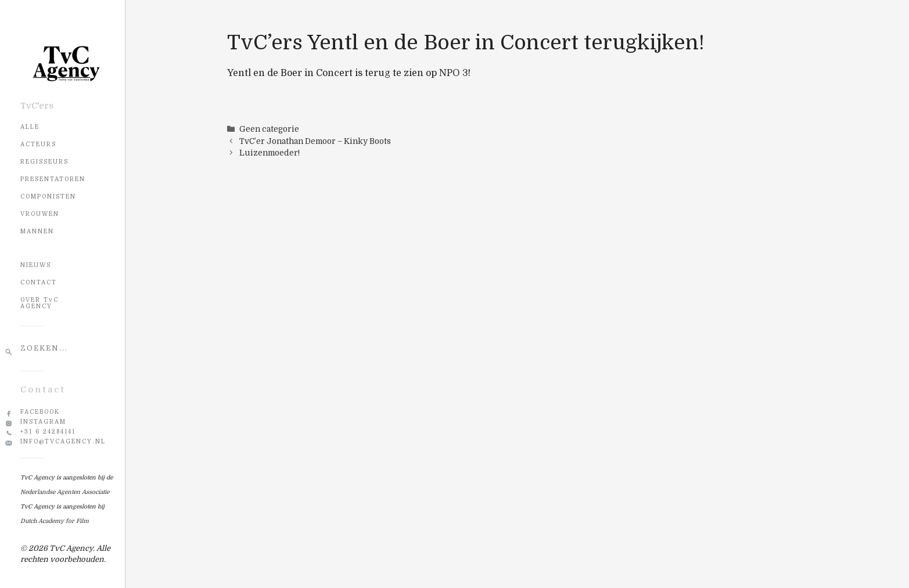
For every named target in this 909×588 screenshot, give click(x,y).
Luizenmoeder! (270, 153)
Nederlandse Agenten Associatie (65, 492)
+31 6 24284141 (48, 432)
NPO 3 (454, 73)
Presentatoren (53, 179)
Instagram (43, 422)
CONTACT (39, 282)
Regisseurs (44, 162)
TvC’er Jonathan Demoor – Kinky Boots (315, 141)
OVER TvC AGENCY (39, 303)
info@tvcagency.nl (63, 441)
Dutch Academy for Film (55, 521)
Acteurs (38, 144)
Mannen (37, 231)
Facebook (40, 412)
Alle (30, 127)
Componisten (48, 196)
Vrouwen (40, 214)
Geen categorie (269, 129)
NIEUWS (36, 265)
